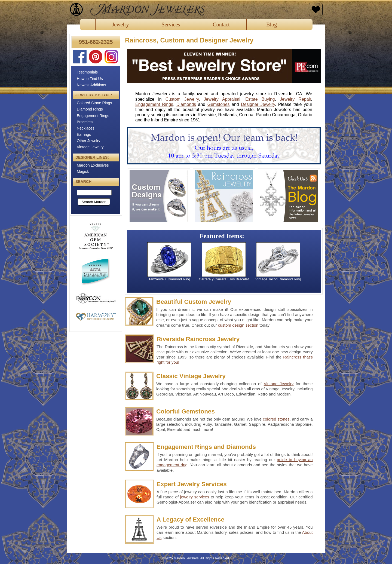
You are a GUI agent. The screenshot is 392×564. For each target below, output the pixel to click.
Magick (83, 171)
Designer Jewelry (258, 104)
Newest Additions (91, 85)
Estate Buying (260, 99)
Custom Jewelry (182, 99)
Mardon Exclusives (93, 165)
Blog (272, 24)
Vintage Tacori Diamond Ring (278, 279)
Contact (221, 24)
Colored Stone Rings (94, 103)
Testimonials (87, 72)
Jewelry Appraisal (222, 99)
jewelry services (195, 497)
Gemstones (219, 104)
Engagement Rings (93, 116)
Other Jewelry (88, 141)
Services (171, 24)
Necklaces (86, 128)
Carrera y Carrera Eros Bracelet (224, 279)
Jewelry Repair (295, 99)
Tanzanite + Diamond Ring (169, 279)
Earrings (84, 134)
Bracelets (85, 122)
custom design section (238, 325)
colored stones (276, 419)
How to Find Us (90, 79)
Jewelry (120, 24)
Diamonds (186, 104)
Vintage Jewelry (90, 147)
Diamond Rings (90, 109)
